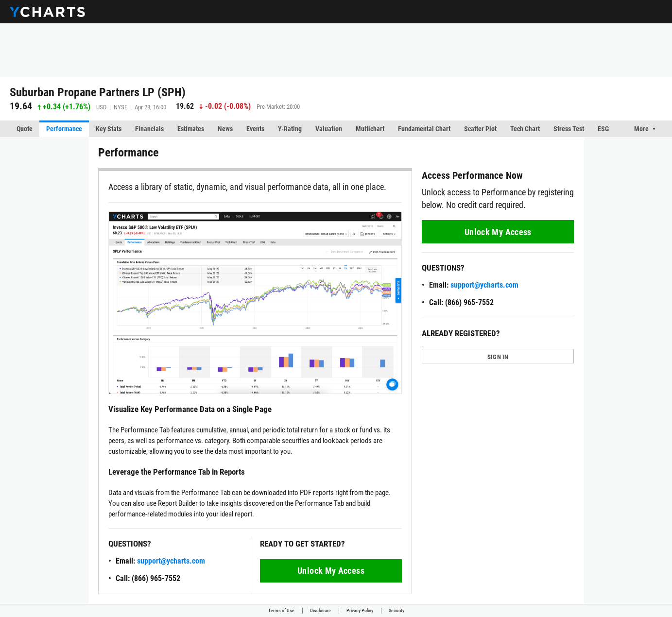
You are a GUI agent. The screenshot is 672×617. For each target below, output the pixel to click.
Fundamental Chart (424, 129)
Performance (64, 129)
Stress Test (569, 129)
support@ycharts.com (171, 561)
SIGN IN (498, 357)
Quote (25, 129)
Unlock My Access (331, 571)
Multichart (370, 129)
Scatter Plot (480, 129)
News (225, 129)
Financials (149, 129)
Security (396, 610)
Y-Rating (290, 129)
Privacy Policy (360, 610)
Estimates (191, 129)
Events (255, 129)
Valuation (329, 129)
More (641, 129)
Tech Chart (525, 129)
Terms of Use (281, 610)
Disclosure (320, 610)
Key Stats (109, 129)
